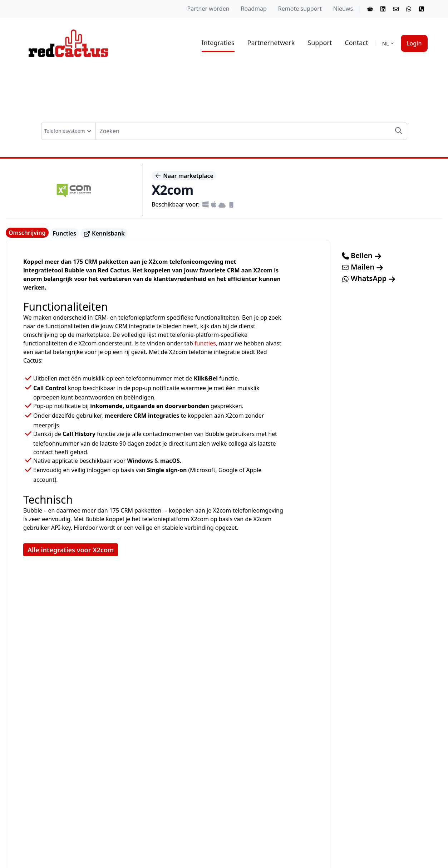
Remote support (300, 9)
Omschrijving (27, 233)
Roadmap (254, 9)
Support (320, 43)
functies (205, 343)
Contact (356, 43)
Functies (65, 233)
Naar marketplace (184, 176)
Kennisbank (104, 234)
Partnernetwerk (271, 43)
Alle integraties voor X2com (71, 550)
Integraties (218, 43)
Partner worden (208, 9)
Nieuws (343, 9)
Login (414, 43)
